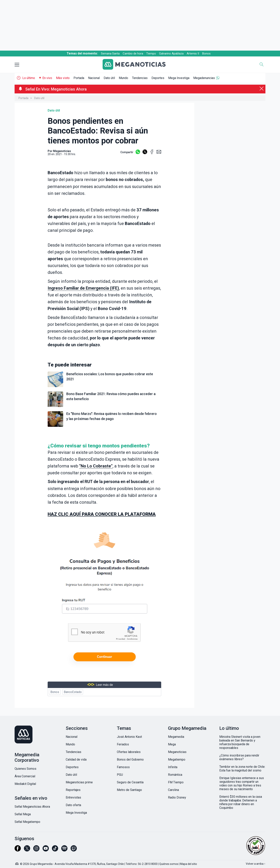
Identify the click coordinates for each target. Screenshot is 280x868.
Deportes (158, 78)
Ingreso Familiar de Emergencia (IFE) (83, 288)
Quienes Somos (25, 769)
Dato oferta (73, 805)
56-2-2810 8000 (148, 864)
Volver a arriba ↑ (256, 864)
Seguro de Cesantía (130, 782)
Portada (79, 78)
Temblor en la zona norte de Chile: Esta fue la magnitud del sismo (242, 769)
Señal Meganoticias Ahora (32, 807)
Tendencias (140, 78)
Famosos (123, 767)
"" (96, 466)
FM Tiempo (176, 782)
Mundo (123, 78)
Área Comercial (25, 776)
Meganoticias (177, 752)
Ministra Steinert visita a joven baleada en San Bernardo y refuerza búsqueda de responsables (240, 742)
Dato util (39, 98)
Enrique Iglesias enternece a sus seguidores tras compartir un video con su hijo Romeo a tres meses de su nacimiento (242, 784)
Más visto (63, 78)
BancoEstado (73, 692)
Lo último (29, 78)
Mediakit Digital (25, 784)
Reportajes (73, 790)
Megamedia (176, 737)
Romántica (175, 775)
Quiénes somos (169, 864)
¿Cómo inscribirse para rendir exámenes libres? (239, 757)
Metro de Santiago (129, 790)
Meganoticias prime (79, 782)
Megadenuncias (204, 78)
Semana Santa (110, 54)
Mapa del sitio (189, 864)
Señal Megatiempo (27, 822)
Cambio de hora (133, 54)
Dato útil (109, 78)
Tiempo (151, 54)
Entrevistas (73, 797)
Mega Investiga (179, 78)
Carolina (173, 790)
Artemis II (193, 54)
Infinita (173, 767)
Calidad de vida (76, 759)
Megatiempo (177, 759)
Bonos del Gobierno (130, 759)
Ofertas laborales (129, 752)
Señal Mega (23, 814)
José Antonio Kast (129, 737)
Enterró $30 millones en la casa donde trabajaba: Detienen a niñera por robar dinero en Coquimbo (241, 802)
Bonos (206, 54)
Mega (172, 744)
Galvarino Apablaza (171, 54)
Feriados (123, 744)
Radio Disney (177, 797)
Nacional (94, 78)
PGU (120, 775)
